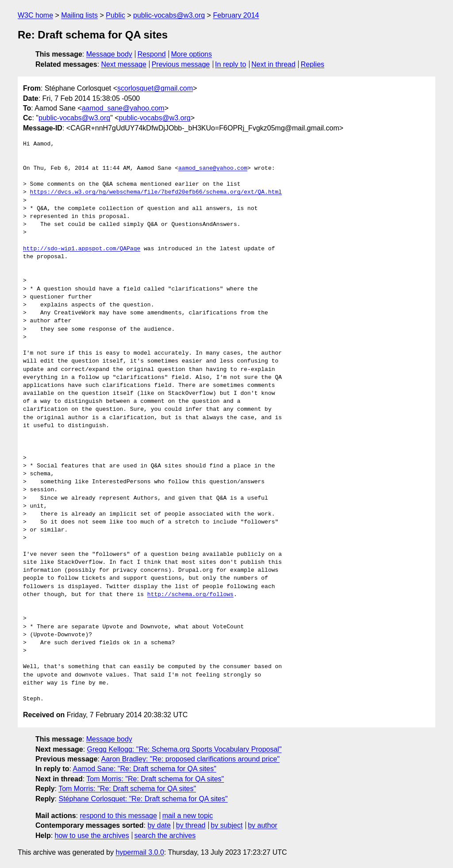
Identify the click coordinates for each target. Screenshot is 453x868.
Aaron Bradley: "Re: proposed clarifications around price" (191, 759)
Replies (313, 64)
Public (115, 15)
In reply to (230, 64)
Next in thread (273, 64)
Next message (124, 64)
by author (263, 825)
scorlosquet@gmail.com (155, 88)
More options (192, 54)
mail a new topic (188, 816)
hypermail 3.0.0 (140, 852)
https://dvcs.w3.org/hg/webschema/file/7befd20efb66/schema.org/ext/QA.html (156, 192)
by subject (226, 825)
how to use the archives (92, 835)
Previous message (181, 64)
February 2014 (236, 15)
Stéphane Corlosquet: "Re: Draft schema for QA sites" (143, 799)
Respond (152, 54)
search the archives (165, 835)
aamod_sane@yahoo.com (123, 108)
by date (159, 825)
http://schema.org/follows (190, 595)
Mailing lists (79, 15)
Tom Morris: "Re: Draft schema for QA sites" (155, 779)
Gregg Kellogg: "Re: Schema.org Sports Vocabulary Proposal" (184, 749)
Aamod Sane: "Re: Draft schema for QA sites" (144, 769)
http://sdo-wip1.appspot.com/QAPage (82, 249)
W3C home (35, 15)
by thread (191, 825)
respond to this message (118, 816)
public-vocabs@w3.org (169, 15)
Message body (109, 54)
